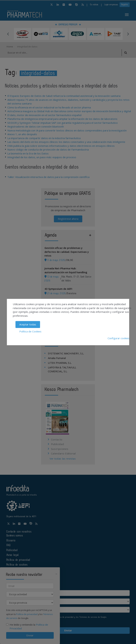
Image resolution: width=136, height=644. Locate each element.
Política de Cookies (30, 331)
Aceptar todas (28, 324)
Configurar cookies (119, 338)
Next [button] (128, 34)
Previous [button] (8, 34)
